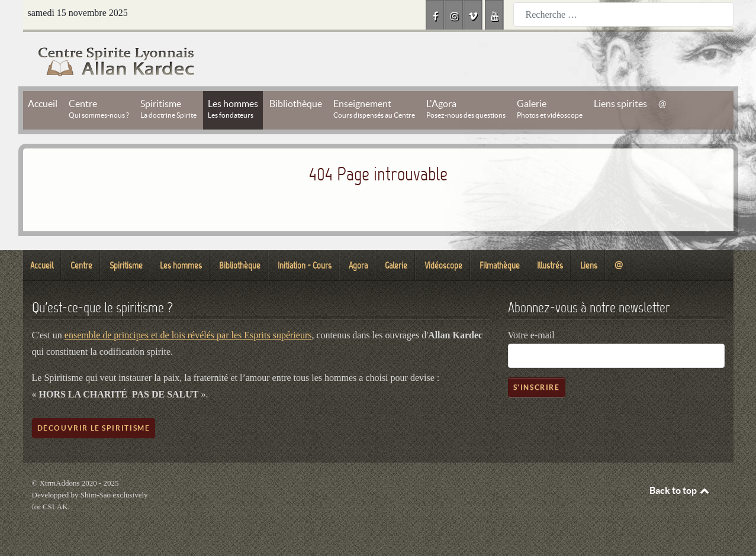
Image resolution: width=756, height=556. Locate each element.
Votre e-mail (531, 335)
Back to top (680, 490)
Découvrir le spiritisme (94, 428)
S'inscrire (537, 387)
